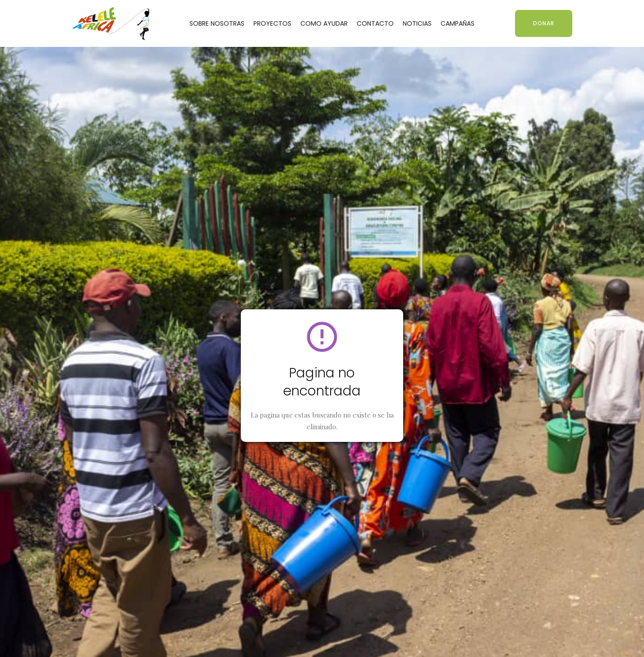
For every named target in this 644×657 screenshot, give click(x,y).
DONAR (544, 23)
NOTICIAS (417, 23)
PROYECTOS (272, 23)
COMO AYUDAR (324, 23)
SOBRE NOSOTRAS (217, 23)
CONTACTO (375, 23)
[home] (112, 23)
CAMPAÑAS (458, 23)
